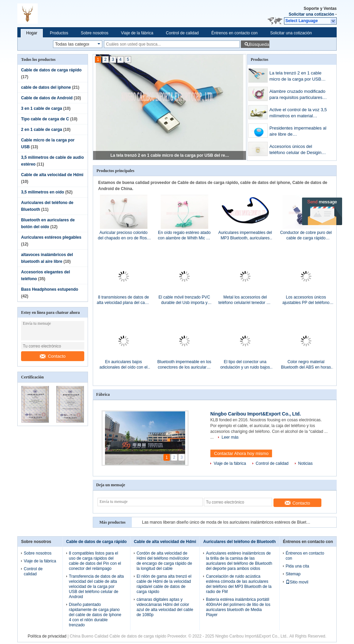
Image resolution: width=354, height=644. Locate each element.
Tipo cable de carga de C (45, 119)
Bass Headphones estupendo (50, 289)
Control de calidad (182, 33)
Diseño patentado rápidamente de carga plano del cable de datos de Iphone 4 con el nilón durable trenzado (95, 615)
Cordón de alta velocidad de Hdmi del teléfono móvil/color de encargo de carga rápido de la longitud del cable (164, 561)
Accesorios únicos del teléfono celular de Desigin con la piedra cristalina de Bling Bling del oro (295, 150)
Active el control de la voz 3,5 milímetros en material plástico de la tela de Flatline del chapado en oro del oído (298, 113)
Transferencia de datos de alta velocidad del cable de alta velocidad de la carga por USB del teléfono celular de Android (96, 587)
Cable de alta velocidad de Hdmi (52, 175)
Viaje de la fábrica (137, 33)
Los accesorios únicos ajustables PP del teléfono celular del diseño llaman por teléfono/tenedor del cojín (306, 300)
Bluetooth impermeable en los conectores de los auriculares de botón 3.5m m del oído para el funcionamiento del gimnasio (184, 365)
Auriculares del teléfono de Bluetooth (239, 542)
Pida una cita (297, 566)
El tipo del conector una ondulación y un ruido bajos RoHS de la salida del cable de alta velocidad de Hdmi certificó (245, 365)
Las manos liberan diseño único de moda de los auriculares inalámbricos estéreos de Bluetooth (227, 522)
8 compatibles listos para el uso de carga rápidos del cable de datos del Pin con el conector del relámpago (95, 561)
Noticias (306, 463)
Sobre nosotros (95, 33)
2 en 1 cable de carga (42, 130)
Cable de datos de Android (47, 98)
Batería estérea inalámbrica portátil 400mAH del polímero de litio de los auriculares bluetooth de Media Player (238, 607)
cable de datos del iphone (46, 87)
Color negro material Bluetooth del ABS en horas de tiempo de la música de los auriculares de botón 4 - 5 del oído (306, 365)
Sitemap (293, 574)
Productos (59, 33)
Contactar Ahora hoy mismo (241, 453)
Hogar (32, 33)
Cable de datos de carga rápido (51, 70)
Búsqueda (259, 44)
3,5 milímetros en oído (43, 192)
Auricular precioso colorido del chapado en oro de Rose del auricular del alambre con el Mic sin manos (123, 235)
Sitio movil (297, 582)
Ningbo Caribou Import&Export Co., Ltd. (256, 414)
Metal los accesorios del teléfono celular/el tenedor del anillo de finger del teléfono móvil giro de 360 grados (245, 300)
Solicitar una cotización (312, 14)
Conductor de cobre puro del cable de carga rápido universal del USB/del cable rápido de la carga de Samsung (306, 235)
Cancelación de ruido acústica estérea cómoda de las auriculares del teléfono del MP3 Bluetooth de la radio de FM (239, 584)
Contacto (53, 356)
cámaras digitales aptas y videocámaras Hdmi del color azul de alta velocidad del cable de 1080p (165, 607)
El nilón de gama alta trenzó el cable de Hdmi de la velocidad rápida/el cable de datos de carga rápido (164, 584)
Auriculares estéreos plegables (51, 237)
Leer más (230, 437)
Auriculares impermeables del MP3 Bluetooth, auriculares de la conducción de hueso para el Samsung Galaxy (245, 235)
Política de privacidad (47, 636)
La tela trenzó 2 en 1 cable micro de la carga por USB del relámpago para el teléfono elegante (170, 155)
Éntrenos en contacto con (234, 33)
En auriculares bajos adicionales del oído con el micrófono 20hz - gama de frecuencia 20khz (123, 365)
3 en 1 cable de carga (42, 108)
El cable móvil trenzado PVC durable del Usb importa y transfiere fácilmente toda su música (184, 300)
